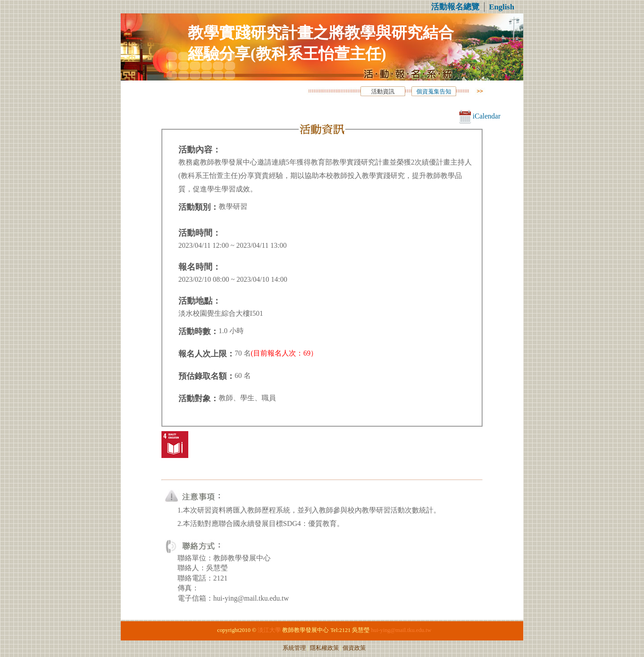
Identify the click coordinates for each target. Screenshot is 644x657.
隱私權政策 (324, 648)
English (502, 7)
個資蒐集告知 (434, 92)
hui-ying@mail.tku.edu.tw (401, 630)
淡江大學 (269, 630)
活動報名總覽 (455, 7)
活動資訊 (383, 92)
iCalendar (480, 116)
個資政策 (354, 648)
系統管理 (294, 648)
